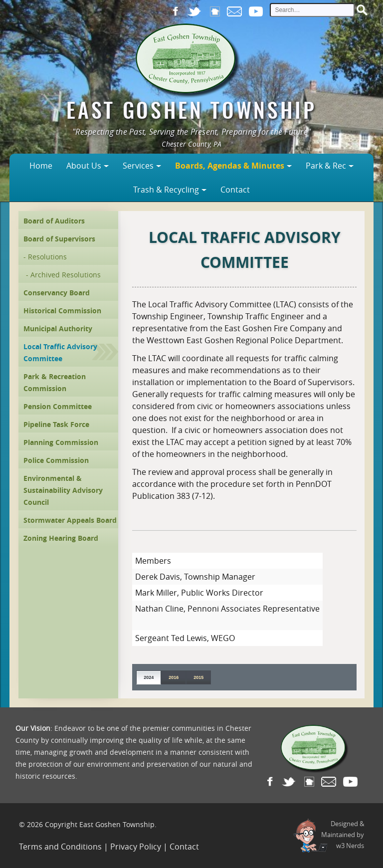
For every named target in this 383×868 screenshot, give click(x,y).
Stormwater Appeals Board (70, 520)
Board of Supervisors (59, 239)
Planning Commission (61, 442)
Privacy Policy (136, 847)
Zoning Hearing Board (61, 538)
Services (138, 166)
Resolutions (47, 257)
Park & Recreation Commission (55, 382)
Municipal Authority (58, 328)
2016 (174, 677)
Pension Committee (58, 406)
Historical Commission (62, 311)
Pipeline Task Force (56, 424)
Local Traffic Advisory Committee (60, 352)
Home (41, 166)
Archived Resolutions (66, 275)
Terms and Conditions (60, 847)
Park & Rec (326, 166)
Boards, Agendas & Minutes (230, 166)
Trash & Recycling (166, 190)
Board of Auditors (54, 221)
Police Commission (56, 460)
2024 (149, 677)
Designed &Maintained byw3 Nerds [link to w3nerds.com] (343, 835)
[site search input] (312, 10)
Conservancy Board (57, 293)
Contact (235, 190)
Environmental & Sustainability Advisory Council (63, 490)
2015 (198, 677)
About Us (84, 166)
